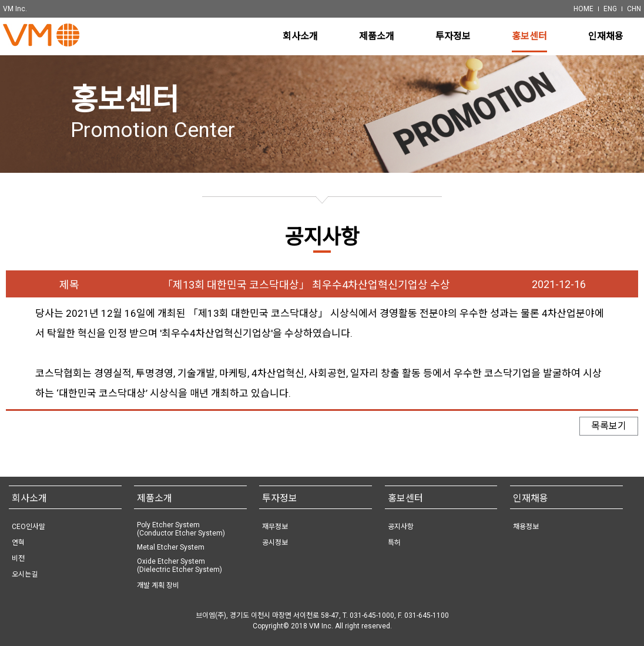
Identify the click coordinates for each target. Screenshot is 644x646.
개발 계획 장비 (158, 585)
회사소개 (29, 498)
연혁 (18, 543)
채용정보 (526, 527)
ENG (610, 9)
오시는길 (25, 574)
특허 (394, 543)
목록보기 (609, 431)
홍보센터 (405, 498)
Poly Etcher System (181, 529)
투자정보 (280, 498)
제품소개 (155, 498)
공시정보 (275, 543)
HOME (583, 9)
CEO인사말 (28, 527)
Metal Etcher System (171, 547)
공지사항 (401, 527)
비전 (18, 558)
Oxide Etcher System (180, 565)
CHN (634, 9)
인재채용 (531, 498)
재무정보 (275, 527)
